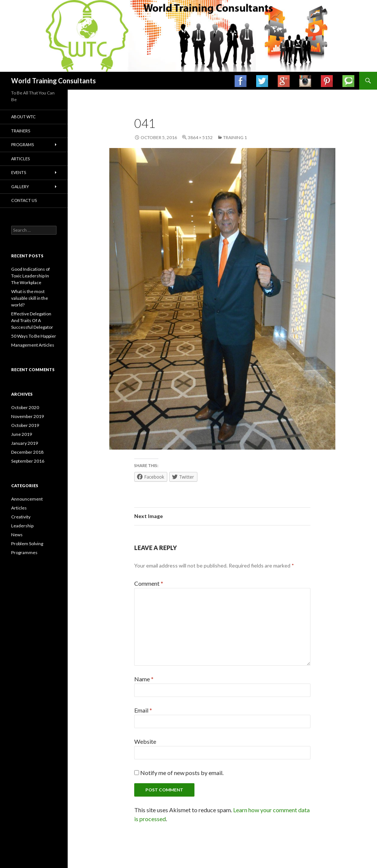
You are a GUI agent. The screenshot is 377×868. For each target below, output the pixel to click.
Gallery (20, 187)
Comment (149, 583)
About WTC (23, 117)
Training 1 (235, 137)
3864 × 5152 (200, 137)
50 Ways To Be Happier (34, 336)
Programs (22, 144)
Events (19, 172)
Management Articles (33, 345)
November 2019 (28, 416)
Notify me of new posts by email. (182, 773)
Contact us (24, 200)
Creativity (21, 517)
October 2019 (25, 425)
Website (145, 741)
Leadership (22, 526)
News (17, 535)
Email (143, 710)
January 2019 (25, 443)
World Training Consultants (54, 81)
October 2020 (25, 407)
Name (144, 679)
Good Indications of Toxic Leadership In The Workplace (30, 276)
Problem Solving (27, 544)
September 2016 (28, 461)
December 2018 (27, 452)
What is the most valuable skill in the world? (30, 298)
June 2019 (22, 434)
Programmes (24, 552)
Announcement (27, 499)
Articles (20, 159)
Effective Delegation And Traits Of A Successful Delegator (32, 320)
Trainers (21, 131)
